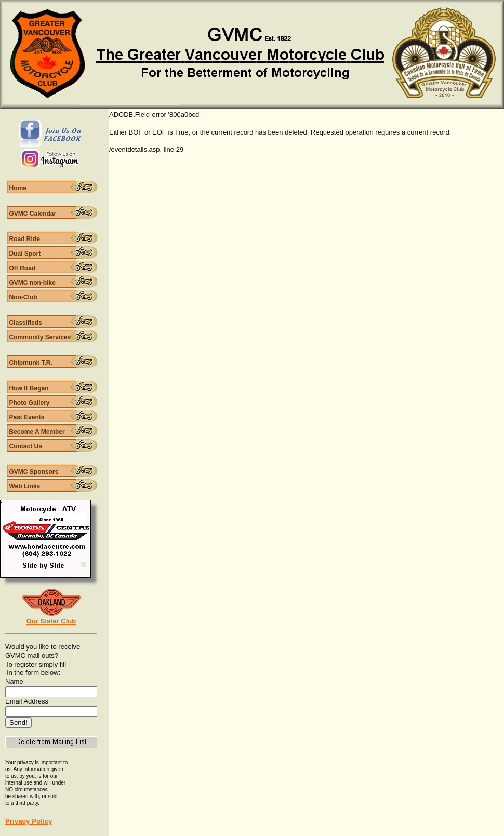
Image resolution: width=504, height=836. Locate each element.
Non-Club (23, 297)
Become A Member (37, 432)
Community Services (40, 337)
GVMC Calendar (33, 214)
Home (18, 188)
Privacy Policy (29, 821)
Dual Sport (25, 254)
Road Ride (25, 239)
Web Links (25, 486)
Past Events (27, 417)
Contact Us (26, 446)
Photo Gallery (30, 403)
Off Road (23, 268)
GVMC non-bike (32, 283)
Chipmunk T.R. (31, 363)
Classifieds (26, 323)
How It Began (29, 388)
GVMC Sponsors (34, 472)
